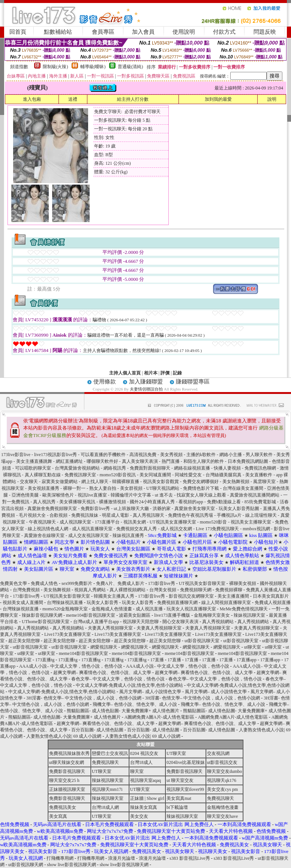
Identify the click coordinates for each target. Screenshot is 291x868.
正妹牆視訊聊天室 (67, 789)
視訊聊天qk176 (222, 780)
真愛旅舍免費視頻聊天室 (52, 509)
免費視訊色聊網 (261, 468)
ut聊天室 (253, 647)
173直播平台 (108, 522)
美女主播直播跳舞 (35, 461)
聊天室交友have (223, 816)
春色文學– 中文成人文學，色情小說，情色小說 (118, 679)
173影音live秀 (162, 583)
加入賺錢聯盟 (146, 382)
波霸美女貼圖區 (135, 615)
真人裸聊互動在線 (43, 475)
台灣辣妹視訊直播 (65, 603)
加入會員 (143, 32)
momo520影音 (214, 522)
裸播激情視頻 (113, 502)
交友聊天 (29, 482)
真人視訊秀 (44, 502)
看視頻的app (191, 502)
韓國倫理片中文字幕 (131, 495)
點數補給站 (58, 32)
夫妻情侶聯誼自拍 (146, 389)
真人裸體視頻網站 (127, 590)
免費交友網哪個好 (201, 482)
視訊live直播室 (93, 495)
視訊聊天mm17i (107, 789)
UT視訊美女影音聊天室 (202, 583)
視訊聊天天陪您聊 (141, 622)
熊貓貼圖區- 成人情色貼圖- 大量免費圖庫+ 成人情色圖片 (123, 711)
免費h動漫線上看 (224, 502)
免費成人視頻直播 (273, 603)
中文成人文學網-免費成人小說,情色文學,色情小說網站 (129, 685)
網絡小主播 (231, 455)
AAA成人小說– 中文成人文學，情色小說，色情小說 (71, 666)
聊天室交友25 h (64, 780)
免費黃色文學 (13, 583)
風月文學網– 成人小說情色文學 (150, 692)
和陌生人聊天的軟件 (204, 461)
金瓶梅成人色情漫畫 (112, 609)
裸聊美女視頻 (243, 583)
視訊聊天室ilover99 (185, 789)
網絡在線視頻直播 (193, 468)
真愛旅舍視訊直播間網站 (255, 495)
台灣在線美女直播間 (244, 488)
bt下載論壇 (177, 807)
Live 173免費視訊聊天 (217, 529)
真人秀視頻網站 (218, 622)
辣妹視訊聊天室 (249, 615)
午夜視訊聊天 (43, 522)
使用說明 (184, 32)
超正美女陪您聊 (24, 641)
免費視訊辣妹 (85, 515)
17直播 (157, 660)
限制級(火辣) (55, 67)
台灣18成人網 (105, 807)
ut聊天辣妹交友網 (67, 762)
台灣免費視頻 (26, 590)
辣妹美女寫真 (144, 807)
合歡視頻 (58, 515)
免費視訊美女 (63, 807)
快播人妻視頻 (228, 468)
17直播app (247, 660)
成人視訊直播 (149, 609)
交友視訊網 (218, 753)
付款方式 (224, 32)
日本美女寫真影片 (271, 596)
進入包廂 (32, 99)
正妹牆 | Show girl (147, 798)
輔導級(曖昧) (93, 67)
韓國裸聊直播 (126, 482)
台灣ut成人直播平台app (96, 622)
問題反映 (265, 32)
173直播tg (45, 660)
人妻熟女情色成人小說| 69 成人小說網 (64, 736)
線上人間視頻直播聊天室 (226, 603)
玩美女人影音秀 (102, 603)
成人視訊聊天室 (76, 522)
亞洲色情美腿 (26, 495)
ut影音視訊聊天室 (202, 641)
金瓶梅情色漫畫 (223, 807)
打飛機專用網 (60, 858)
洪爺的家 (162, 509)
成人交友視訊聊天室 (88, 535)
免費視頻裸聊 (229, 590)
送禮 (73, 99)
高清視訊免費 (143, 455)
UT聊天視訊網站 (163, 488)
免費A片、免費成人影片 (120, 583)
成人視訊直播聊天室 (93, 529)
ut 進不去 (164, 495)
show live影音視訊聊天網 (71, 865)
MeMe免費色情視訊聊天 (244, 609)
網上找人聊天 (95, 482)
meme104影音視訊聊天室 (91, 615)
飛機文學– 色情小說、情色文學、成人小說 (135, 704)
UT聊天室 (176, 753)
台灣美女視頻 (163, 590)
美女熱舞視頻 (236, 482)
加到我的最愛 (218, 99)
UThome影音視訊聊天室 (46, 622)
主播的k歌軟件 (201, 455)
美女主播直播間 (233, 596)
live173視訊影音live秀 (56, 455)
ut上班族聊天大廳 (132, 509)
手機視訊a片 (229, 515)
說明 (272, 99)
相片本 (151, 373)
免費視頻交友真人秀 (136, 529)
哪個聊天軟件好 (103, 461)
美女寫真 (58, 816)
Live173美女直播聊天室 (67, 634)
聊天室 (137, 771)
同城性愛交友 (189, 475)
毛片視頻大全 (33, 515)
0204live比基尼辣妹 (186, 762)
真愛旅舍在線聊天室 (45, 535)
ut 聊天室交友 (180, 780)
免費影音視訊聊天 (67, 771)
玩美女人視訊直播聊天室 (191, 609)
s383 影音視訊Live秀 (190, 858)
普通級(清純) (130, 67)
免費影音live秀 (96, 509)
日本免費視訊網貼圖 (248, 461)
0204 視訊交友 (144, 753)
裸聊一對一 (75, 488)
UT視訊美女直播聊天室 (173, 522)
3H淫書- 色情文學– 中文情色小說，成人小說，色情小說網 (84, 698)
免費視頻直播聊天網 (177, 603)
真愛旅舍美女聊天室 (195, 509)
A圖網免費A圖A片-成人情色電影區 (159, 717)
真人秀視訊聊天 (148, 515)
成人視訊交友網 (177, 529)
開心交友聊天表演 (180, 622)
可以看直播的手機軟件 (104, 455)
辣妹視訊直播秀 (129, 535)
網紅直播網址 (70, 461)
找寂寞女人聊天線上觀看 (202, 495)
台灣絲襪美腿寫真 (224, 475)
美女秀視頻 (172, 455)
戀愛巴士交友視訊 (110, 753)
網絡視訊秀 (115, 468)
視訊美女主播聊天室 (251, 522)
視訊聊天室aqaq (146, 780)
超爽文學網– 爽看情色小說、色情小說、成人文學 (102, 673)
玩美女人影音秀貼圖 (239, 509)
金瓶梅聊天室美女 (212, 615)
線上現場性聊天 (261, 515)
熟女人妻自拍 (103, 488)
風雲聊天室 (265, 482)
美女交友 (139, 816)
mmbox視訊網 (257, 529)
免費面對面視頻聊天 (151, 468)
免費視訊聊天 (105, 762)
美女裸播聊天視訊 (78, 502)
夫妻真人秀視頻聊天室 (110, 628)
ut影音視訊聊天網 (26, 865)
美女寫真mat (179, 798)
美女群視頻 (132, 488)
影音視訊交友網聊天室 (191, 596)
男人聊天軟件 (260, 455)
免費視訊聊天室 (81, 475)
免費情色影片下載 (202, 488)
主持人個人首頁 (125, 373)
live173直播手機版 (172, 615)
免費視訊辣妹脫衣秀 (69, 753)
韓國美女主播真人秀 (114, 596)
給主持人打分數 (133, 99)
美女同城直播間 (155, 475)
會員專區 (103, 32)
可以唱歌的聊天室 (34, 468)
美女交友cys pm (222, 789)
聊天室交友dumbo (224, 771)
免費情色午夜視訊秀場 (190, 515)
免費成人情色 (44, 583)
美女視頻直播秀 (44, 488)
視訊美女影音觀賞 (161, 482)
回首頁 (18, 32)
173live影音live (16, 455)
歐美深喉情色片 (59, 495)
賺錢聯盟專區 (193, 382)
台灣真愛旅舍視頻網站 (78, 468)
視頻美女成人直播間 (23, 603)
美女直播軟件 (259, 475)
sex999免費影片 (77, 583)
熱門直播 (171, 461)
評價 (165, 373)
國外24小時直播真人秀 (153, 502)
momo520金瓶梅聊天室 (65, 609)
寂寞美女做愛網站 (60, 482)
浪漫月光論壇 (121, 858)
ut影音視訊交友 (222, 762)
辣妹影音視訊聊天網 (42, 615)
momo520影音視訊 (118, 475)
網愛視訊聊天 (104, 647)
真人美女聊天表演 (140, 461)
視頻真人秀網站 (90, 590)
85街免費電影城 (260, 502)
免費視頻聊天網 (196, 590)
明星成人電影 (115, 515)
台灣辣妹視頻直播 (21, 609)
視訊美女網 (135, 522)
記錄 (177, 373)
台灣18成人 (141, 762)
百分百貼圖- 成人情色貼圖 (97, 730)
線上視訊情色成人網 (49, 529)
